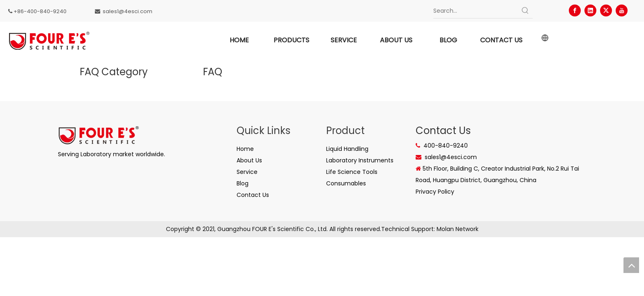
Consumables (346, 183)
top (631, 265)
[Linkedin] (590, 10)
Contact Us (253, 195)
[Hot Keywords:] (525, 11)
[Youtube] (622, 10)
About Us (249, 160)
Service (247, 172)
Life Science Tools (352, 172)
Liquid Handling (347, 149)
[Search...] (475, 11)
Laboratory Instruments (360, 160)
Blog (243, 183)
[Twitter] (606, 10)
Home (245, 149)
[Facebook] (575, 10)
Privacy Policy (435, 192)
